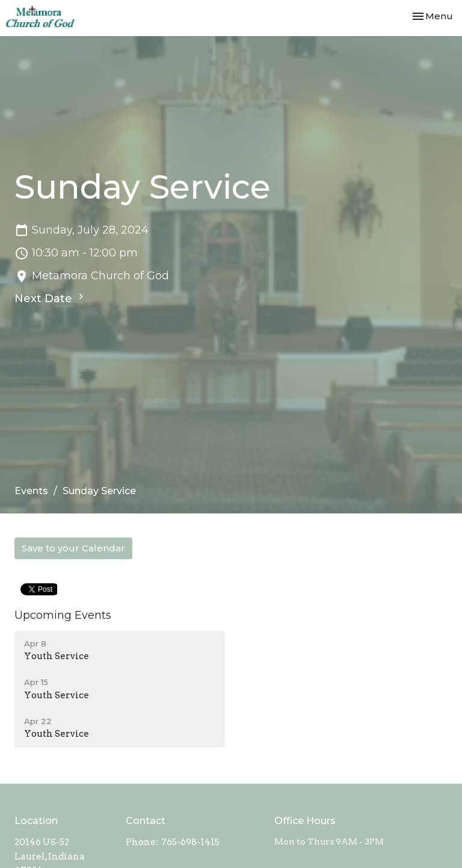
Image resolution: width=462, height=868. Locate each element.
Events (31, 491)
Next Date (51, 298)
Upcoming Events (63, 615)
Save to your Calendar (73, 548)
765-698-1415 (190, 842)
